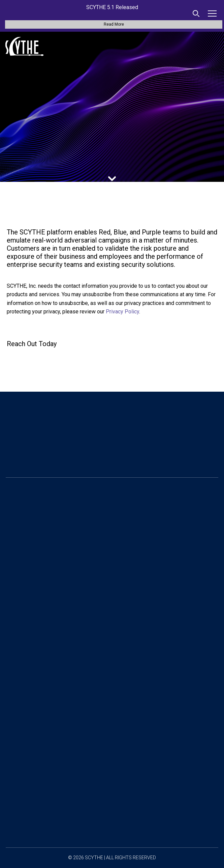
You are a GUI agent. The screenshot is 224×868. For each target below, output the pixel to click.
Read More (114, 24)
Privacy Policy (122, 312)
